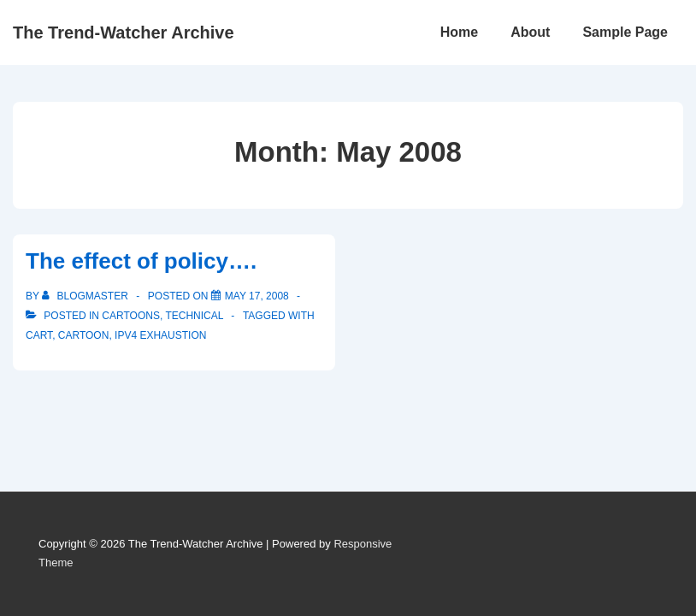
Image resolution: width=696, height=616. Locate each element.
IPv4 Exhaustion (160, 335)
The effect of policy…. (141, 261)
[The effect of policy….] (257, 296)
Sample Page (625, 32)
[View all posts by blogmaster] (86, 296)
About (530, 32)
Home (459, 32)
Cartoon (84, 335)
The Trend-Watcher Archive (124, 33)
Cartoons (131, 316)
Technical (194, 316)
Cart (39, 335)
